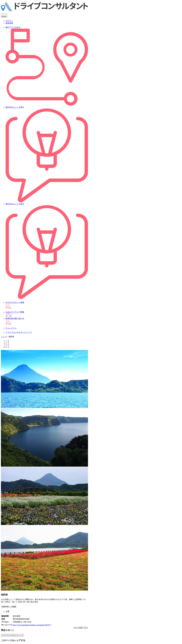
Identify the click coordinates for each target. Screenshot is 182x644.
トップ (4, 337)
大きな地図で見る (81, 628)
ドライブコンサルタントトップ (12, 635)
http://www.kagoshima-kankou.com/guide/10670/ (32, 625)
